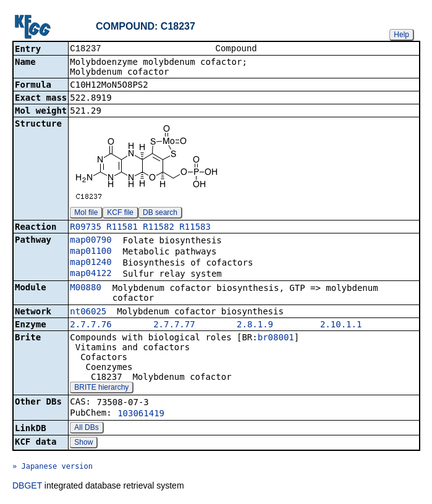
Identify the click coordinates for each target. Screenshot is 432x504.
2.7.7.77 (174, 325)
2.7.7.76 (91, 325)
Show (83, 443)
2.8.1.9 (255, 325)
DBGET (27, 487)
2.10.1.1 (341, 325)
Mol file (86, 214)
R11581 (122, 228)
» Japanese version (53, 468)
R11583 (195, 228)
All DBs (86, 429)
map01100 (91, 252)
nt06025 (88, 313)
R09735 (86, 228)
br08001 (276, 338)
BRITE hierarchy (101, 388)
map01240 (91, 263)
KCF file (120, 214)
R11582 (159, 228)
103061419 (141, 414)
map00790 (91, 241)
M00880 (86, 288)
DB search (160, 214)
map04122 (91, 274)
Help (401, 35)
